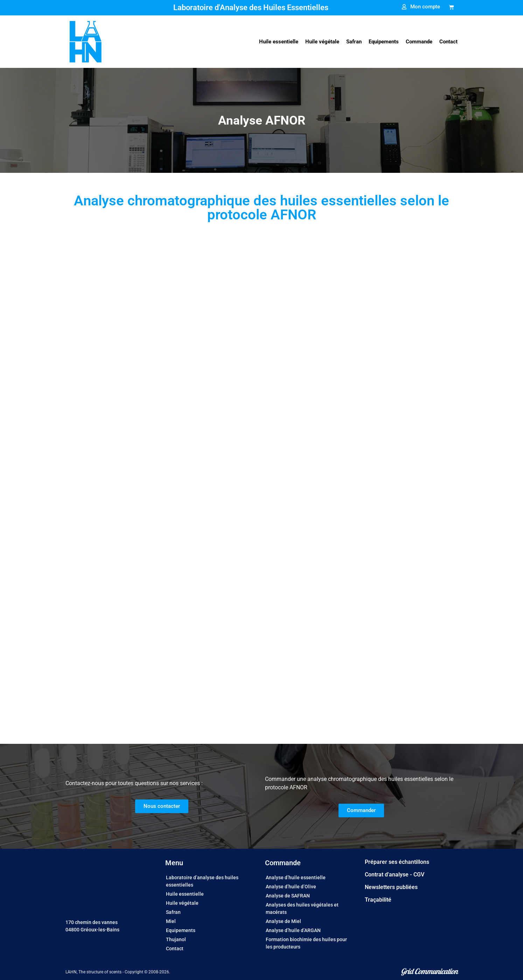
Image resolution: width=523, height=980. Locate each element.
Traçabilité (378, 900)
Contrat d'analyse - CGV (395, 875)
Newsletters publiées (391, 887)
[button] (279, 42)
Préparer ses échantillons (397, 862)
